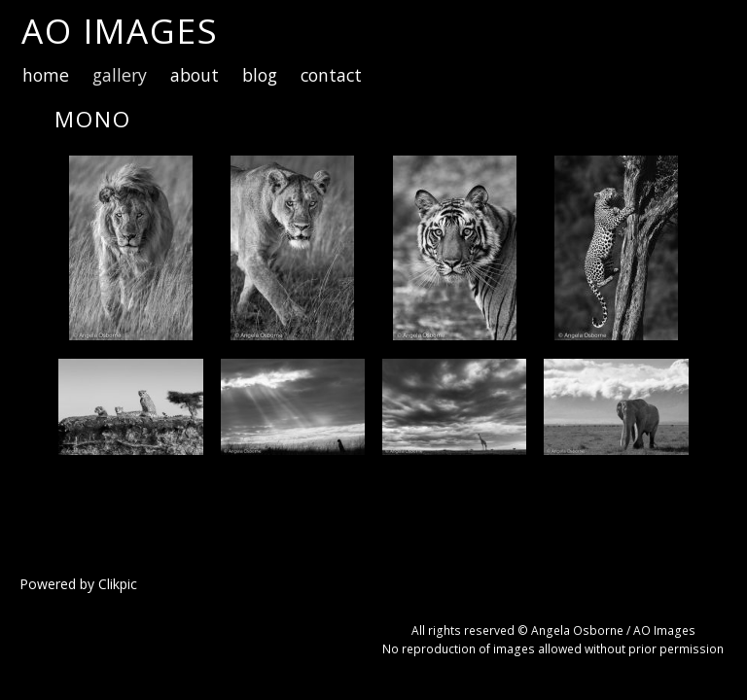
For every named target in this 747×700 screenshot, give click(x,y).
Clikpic (118, 584)
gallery (120, 75)
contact (331, 75)
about (195, 75)
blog (260, 75)
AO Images (120, 30)
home (46, 75)
